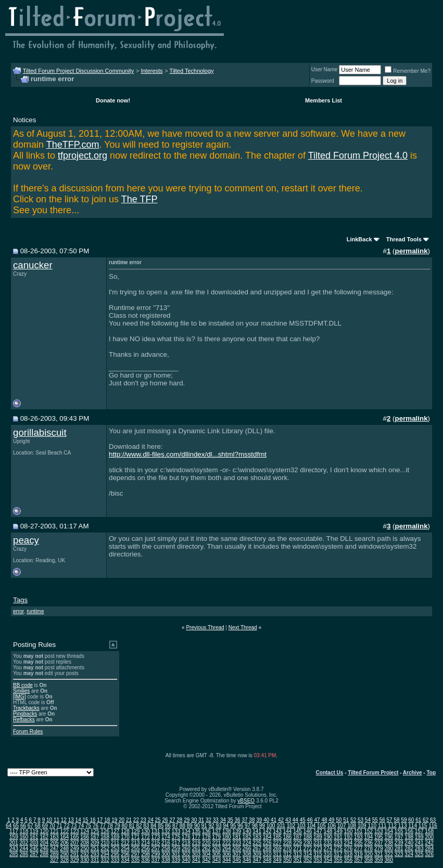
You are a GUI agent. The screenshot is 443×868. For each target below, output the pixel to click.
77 (103, 826)
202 (24, 843)
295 (115, 854)
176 (186, 837)
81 (132, 826)
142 (267, 831)
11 (56, 820)
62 (426, 820)
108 (352, 826)
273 (318, 848)
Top (431, 773)
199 (419, 837)
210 (105, 843)
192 (349, 837)
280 (389, 848)
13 (71, 820)
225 (257, 843)
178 (206, 837)
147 (318, 831)
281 (399, 848)
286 (24, 854)
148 (328, 831)
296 (125, 854)
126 (105, 831)
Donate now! (113, 100)
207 (75, 843)
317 (338, 854)
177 (196, 837)
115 (423, 826)
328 (64, 860)
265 (237, 848)
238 (389, 843)
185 (277, 837)
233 (338, 843)
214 (145, 843)
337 (156, 860)
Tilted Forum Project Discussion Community (79, 71)
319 (358, 854)
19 (114, 820)
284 (429, 848)
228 (288, 843)
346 (247, 860)
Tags (20, 600)
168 (105, 837)
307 (237, 854)
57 (390, 820)
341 (196, 860)
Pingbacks (25, 714)
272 (308, 848)
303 (196, 854)
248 (64, 848)
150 (349, 831)
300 (166, 854)
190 (328, 837)
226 (267, 843)
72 (66, 826)
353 (318, 860)
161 (34, 837)
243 (14, 848)
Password (323, 81)
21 (129, 820)
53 (360, 820)
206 (64, 843)
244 (24, 848)
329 (75, 860)
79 (117, 826)
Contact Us (330, 773)
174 (166, 837)
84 (153, 826)
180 (227, 837)
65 (16, 826)
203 (34, 843)
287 (34, 854)
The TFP (140, 199)
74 (81, 826)
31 (201, 820)
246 (44, 848)
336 (145, 860)
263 (216, 848)
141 (257, 831)
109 (362, 826)
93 (218, 826)
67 (30, 826)
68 (38, 826)
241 (419, 843)
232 (328, 843)
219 (196, 843)
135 (196, 831)
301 (176, 854)
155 (399, 831)
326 (429, 854)
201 (14, 843)
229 (298, 843)
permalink (412, 251)
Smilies (21, 691)
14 (78, 820)
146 (308, 831)
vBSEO (246, 801)
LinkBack (359, 239)
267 (257, 848)
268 (267, 848)
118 (24, 831)
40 (266, 820)
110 (372, 826)
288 (44, 854)
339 (176, 860)
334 (125, 860)
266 (247, 848)
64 (9, 826)
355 (338, 860)
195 (379, 837)
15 (86, 820)
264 (227, 848)
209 (95, 843)
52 (353, 820)
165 (75, 837)
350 (288, 860)
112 (392, 826)
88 (182, 826)
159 (14, 837)
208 (85, 843)
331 (95, 860)
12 (64, 820)
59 (404, 820)
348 (267, 860)
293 (95, 854)
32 (208, 820)
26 (165, 820)
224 (247, 843)
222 (227, 843)
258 (166, 848)
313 (298, 854)
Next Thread (243, 627)
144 (288, 831)
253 (115, 848)
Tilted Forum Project (373, 773)
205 (54, 843)
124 (85, 831)
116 (433, 826)
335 (136, 860)
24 (151, 820)
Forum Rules (28, 731)
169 (115, 837)
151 (358, 831)
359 (379, 860)
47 (317, 820)
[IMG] (19, 697)
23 (143, 820)
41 (274, 820)
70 (52, 826)
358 (368, 860)
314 (308, 854)
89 (190, 826)
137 (216, 831)
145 (298, 831)
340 (186, 860)
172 (145, 837)
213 (136, 843)
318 (349, 854)
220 (206, 843)
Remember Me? (408, 71)
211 (115, 843)
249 (75, 848)
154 (389, 831)
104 (312, 826)
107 (342, 826)
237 (379, 843)
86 (168, 826)
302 (186, 854)
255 (136, 848)
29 (187, 820)
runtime (35, 611)
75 (88, 826)
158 (429, 831)
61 (418, 820)
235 (358, 843)
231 (318, 843)
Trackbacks (26, 708)
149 (338, 831)
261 (196, 848)
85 (161, 826)
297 (136, 854)
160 (24, 837)
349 (277, 860)
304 (206, 854)
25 (158, 820)
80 (125, 826)
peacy (26, 540)
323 (399, 854)
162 (44, 837)
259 (176, 848)
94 (226, 826)
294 (105, 854)
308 (247, 854)
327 (54, 860)
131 (156, 831)
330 (85, 860)
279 (379, 848)
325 (419, 854)
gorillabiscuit (40, 432)
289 (54, 854)
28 (179, 820)
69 (45, 826)
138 (227, 831)
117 (14, 831)
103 (301, 826)
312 (288, 854)
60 (411, 820)
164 (64, 837)
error (18, 611)
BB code (23, 685)
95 (233, 826)
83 (146, 826)
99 (262, 826)
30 (194, 820)
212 (125, 843)
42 (281, 820)
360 (389, 860)
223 (237, 843)
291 (75, 854)
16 (92, 820)
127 (115, 831)
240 (409, 843)
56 (382, 820)
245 (34, 848)
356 (349, 860)
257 (156, 848)
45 (303, 820)
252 (105, 848)
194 (368, 837)
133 (176, 831)
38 (252, 820)
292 (85, 854)
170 (125, 837)
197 (399, 837)
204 (44, 843)
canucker (33, 265)
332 (105, 860)
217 (176, 843)
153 (379, 831)
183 (257, 837)
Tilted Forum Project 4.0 (358, 156)
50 (339, 820)
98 (255, 826)
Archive (413, 773)
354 (328, 860)
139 (237, 831)
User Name (325, 69)
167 (95, 837)
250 (85, 848)
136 (206, 831)
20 (122, 820)
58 (396, 820)
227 (277, 843)
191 (338, 837)
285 (14, 854)
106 (332, 826)
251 (95, 848)
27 (172, 820)
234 (349, 843)
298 (145, 854)
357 (358, 860)
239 (399, 843)
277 (358, 848)
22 (136, 820)
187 (298, 837)
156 (409, 831)
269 (277, 848)
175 (176, 837)
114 (413, 826)
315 (318, 854)
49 (331, 820)
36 (238, 820)
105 (321, 826)
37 (244, 820)
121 (54, 831)
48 (324, 820)
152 (368, 831)
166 (85, 837)
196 (389, 837)
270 (288, 848)
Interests (151, 71)
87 (175, 826)
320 (368, 854)
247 (54, 848)
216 (166, 843)
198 (409, 837)
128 (125, 831)
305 (216, 854)
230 (308, 843)
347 (257, 860)
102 (291, 826)
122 (64, 831)
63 (433, 820)
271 (298, 848)
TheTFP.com (73, 145)
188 (308, 837)
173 (156, 837)
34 (223, 820)
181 (237, 837)
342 (206, 860)
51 (346, 820)
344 (227, 860)
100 (271, 826)
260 (186, 848)
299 (156, 854)
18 (107, 820)
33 (216, 820)
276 (349, 848)
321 (379, 854)
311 (277, 854)
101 (281, 826)
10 (49, 820)
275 (338, 848)
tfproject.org (83, 156)
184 (267, 837)
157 (419, 831)
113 (403, 826)
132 (166, 831)
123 (75, 831)
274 (328, 848)
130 (145, 831)
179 (216, 837)
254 (125, 848)
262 (206, 848)
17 (100, 820)
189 (318, 837)
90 (197, 826)
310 (267, 854)
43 (288, 820)
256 (145, 848)
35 (230, 820)
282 (409, 848)
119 (34, 831)
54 (368, 820)
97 (248, 826)
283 (419, 848)
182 (247, 837)
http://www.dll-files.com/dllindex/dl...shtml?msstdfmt (188, 454)
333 (115, 860)
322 (389, 854)
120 (44, 831)
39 (259, 820)
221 (216, 843)
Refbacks (24, 720)
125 (95, 831)
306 (227, 854)
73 (74, 826)
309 (257, 854)
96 (240, 826)
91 (204, 826)
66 (23, 826)
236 (368, 843)
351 (298, 860)
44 (295, 820)
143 (277, 831)
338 (166, 860)
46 (310, 820)
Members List (324, 100)
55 (375, 820)
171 (136, 837)
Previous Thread (205, 627)
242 (429, 843)
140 (247, 831)
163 (54, 837)
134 (186, 831)
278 (368, 848)
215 (156, 843)
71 (59, 826)
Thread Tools (404, 239)
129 (136, 831)
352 (308, 860)
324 (409, 854)
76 (96, 826)
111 (382, 826)
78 (110, 826)
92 (211, 826)
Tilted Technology (192, 71)
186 (288, 837)
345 (237, 860)
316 (328, 854)
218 (186, 843)
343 (216, 860)
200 (429, 837)
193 (358, 837)
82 (139, 826)
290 (64, 854)
